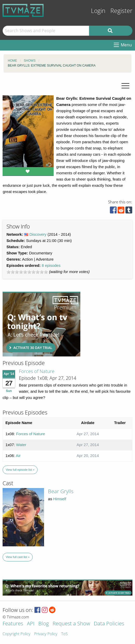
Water (21, 445)
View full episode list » (20, 470)
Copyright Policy (16, 634)
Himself (60, 499)
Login (98, 11)
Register (121, 11)
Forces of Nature (37, 371)
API (31, 624)
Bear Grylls (61, 491)
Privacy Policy (46, 634)
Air (18, 456)
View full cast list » (18, 557)
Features (13, 624)
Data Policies (109, 624)
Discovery (38, 234)
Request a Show (71, 624)
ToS (64, 634)
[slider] (27, 272)
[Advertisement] (41, 324)
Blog (44, 624)
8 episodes (51, 265)
